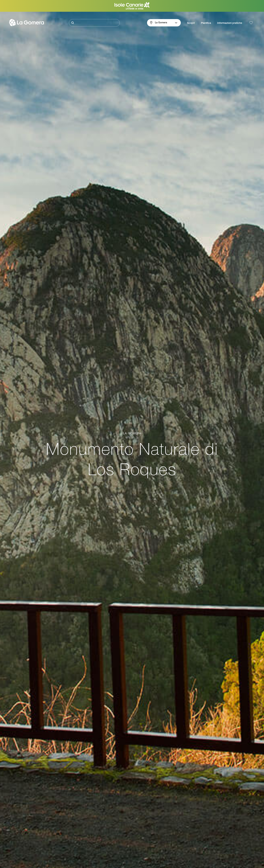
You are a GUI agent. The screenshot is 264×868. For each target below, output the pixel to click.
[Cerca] (94, 23)
